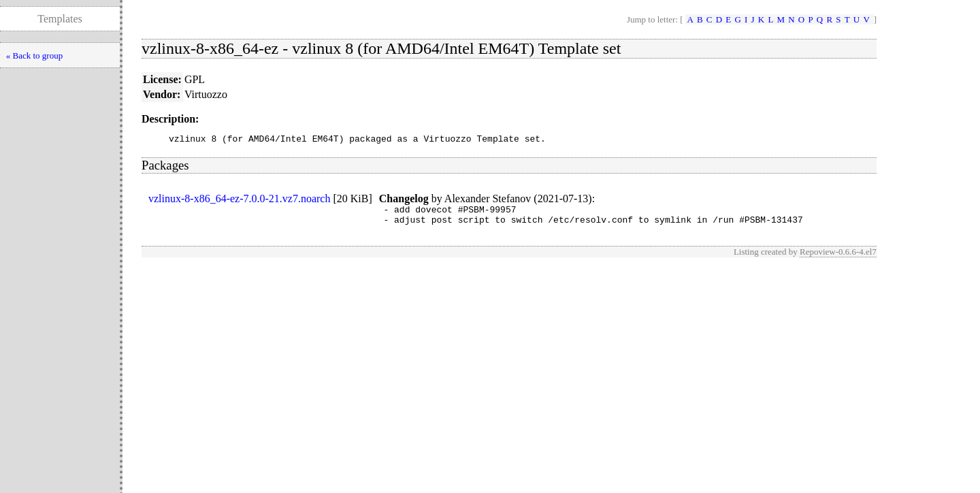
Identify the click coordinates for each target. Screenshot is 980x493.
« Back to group (34, 55)
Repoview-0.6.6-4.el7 (838, 258)
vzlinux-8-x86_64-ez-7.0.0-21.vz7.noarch (239, 201)
